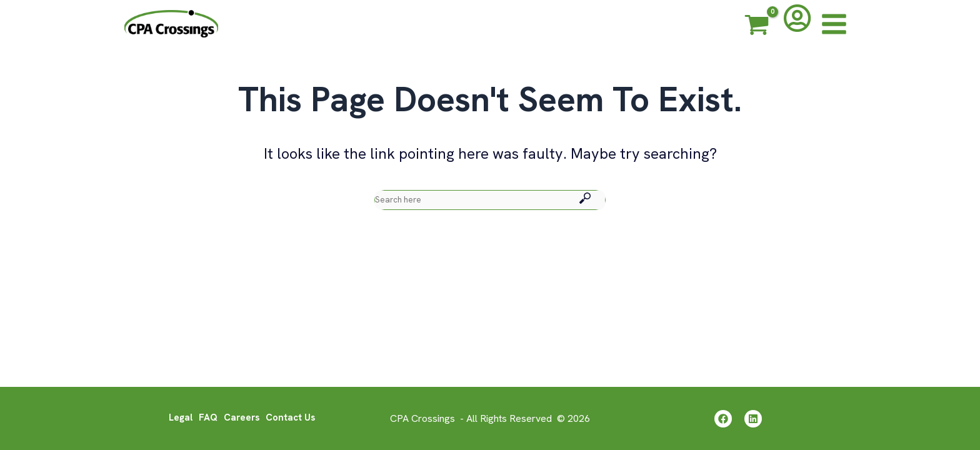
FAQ (207, 421)
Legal (178, 421)
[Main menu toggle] (834, 24)
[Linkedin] (754, 422)
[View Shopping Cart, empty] (757, 27)
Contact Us (293, 421)
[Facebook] (721, 422)
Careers (242, 421)
